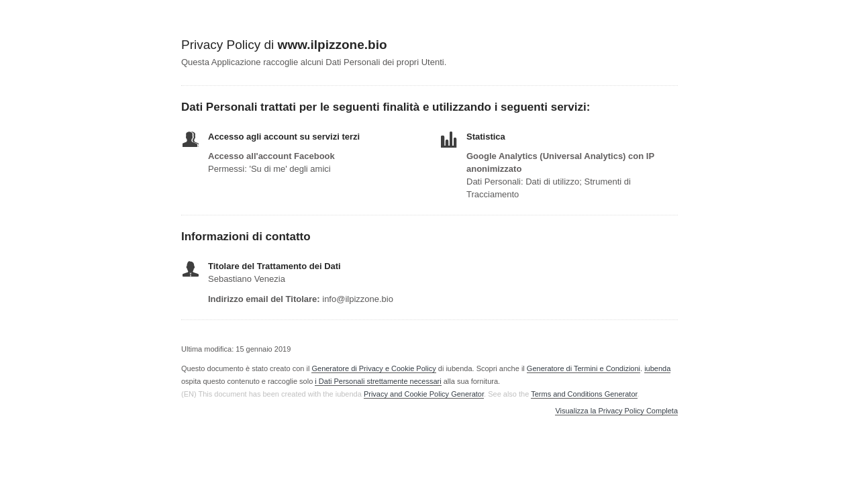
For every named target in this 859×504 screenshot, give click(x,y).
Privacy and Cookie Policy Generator (424, 394)
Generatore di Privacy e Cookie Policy (373, 368)
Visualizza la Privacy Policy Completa (616, 411)
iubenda (657, 368)
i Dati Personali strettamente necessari (378, 381)
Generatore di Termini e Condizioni (584, 368)
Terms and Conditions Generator (584, 394)
